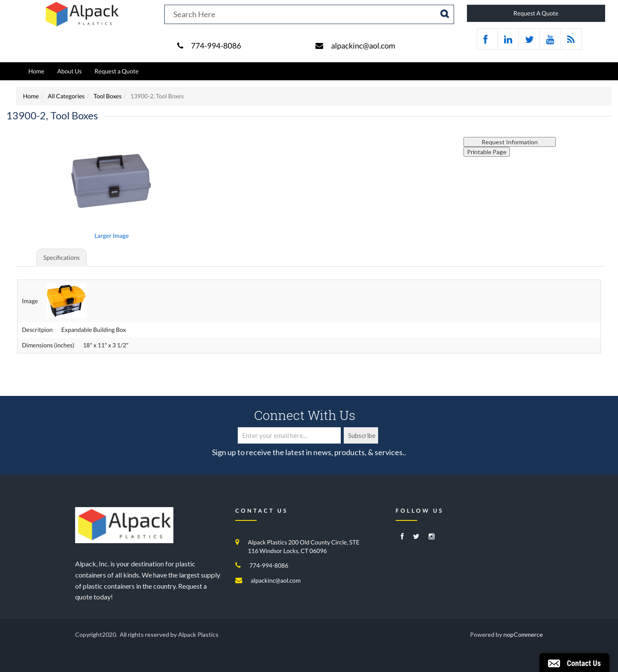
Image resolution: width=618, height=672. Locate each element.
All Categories (66, 96)
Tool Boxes (108, 96)
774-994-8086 (216, 46)
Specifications (62, 257)
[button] (574, 663)
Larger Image (112, 236)
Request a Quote (116, 71)
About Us (69, 71)
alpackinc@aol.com (363, 46)
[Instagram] (432, 537)
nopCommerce (523, 634)
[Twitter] (416, 537)
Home (36, 71)
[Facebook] (402, 537)
